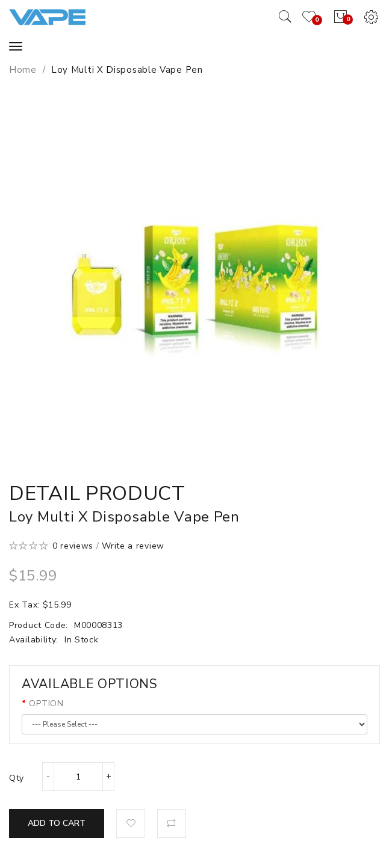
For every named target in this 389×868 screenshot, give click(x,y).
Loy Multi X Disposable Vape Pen (127, 70)
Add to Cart (57, 823)
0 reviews (73, 546)
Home (23, 70)
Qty (17, 778)
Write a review (133, 546)
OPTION (46, 703)
